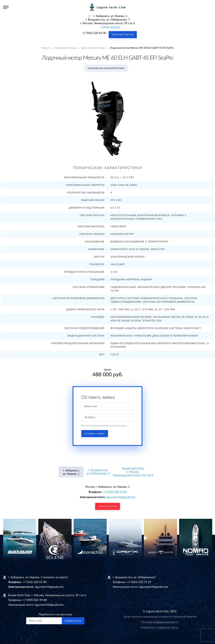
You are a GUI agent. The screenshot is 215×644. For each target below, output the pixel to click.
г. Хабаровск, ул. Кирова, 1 (71, 472)
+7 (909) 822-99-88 (35, 600)
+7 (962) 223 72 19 (139, 582)
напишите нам (107, 506)
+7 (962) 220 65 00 (94, 33)
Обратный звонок (123, 35)
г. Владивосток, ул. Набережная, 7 (98, 472)
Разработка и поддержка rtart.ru (160, 628)
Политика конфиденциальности (160, 622)
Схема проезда (110, 27)
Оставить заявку (95, 434)
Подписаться (73, 621)
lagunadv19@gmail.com (121, 497)
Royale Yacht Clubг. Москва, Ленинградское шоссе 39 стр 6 (133, 472)
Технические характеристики (106, 68)
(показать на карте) (55, 577)
